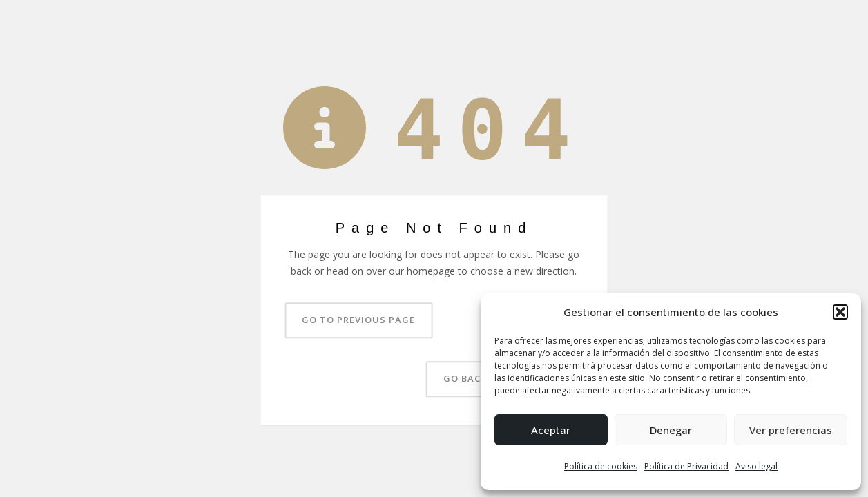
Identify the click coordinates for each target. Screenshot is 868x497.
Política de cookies (601, 466)
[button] (840, 312)
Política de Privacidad (686, 466)
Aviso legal (756, 466)
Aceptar (551, 430)
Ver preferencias (791, 430)
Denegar (671, 430)
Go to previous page (358, 320)
